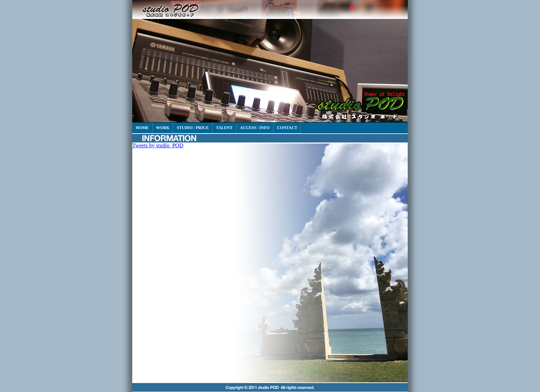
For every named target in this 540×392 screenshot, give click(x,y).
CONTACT (287, 128)
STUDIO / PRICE (193, 128)
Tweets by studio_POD (158, 145)
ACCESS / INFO (255, 128)
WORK (163, 128)
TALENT (224, 128)
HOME (142, 128)
